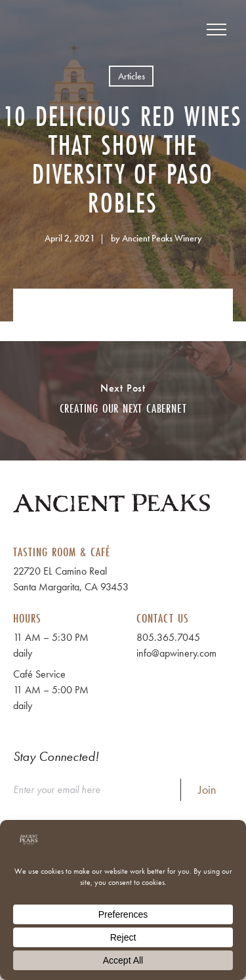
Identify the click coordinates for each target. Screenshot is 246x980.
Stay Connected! (56, 756)
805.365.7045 (168, 637)
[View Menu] (216, 30)
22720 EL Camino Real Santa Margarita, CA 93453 (71, 579)
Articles (132, 76)
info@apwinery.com (176, 653)
